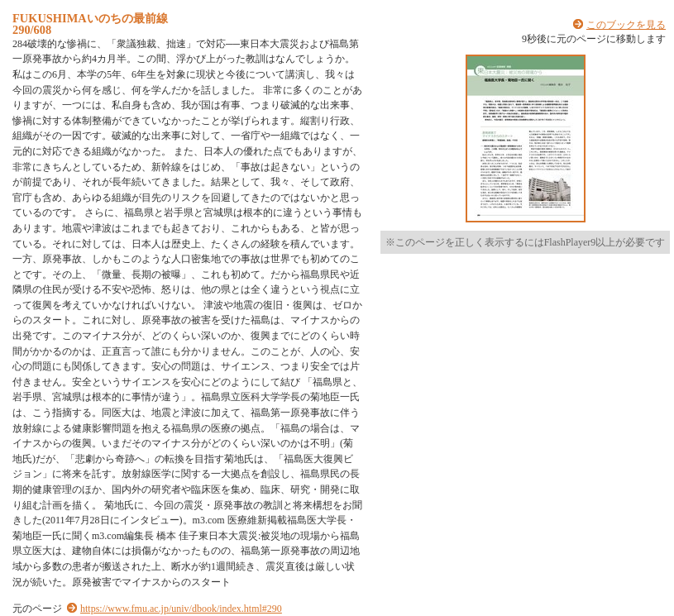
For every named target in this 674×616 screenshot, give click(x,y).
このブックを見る (626, 25)
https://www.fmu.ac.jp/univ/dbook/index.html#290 (181, 609)
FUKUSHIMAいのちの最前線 (90, 18)
